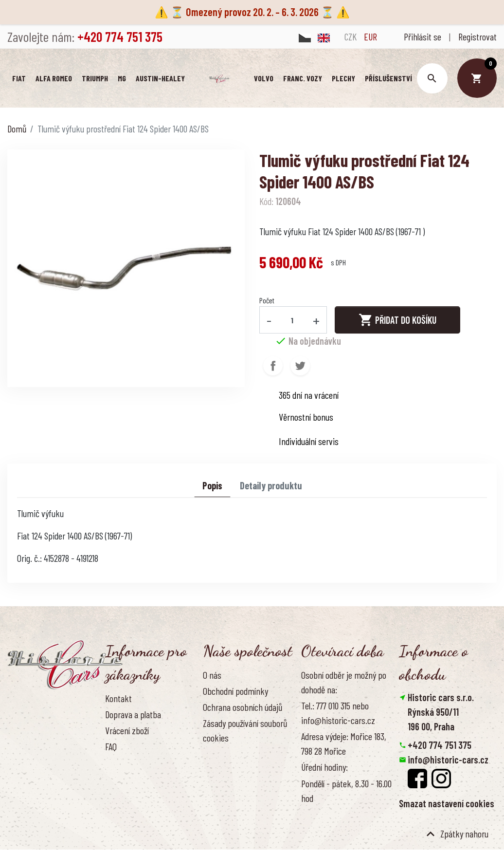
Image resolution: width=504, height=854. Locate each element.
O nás (212, 676)
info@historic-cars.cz (448, 761)
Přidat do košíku (397, 321)
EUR (370, 37)
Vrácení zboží (127, 731)
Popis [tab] (212, 486)
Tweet (300, 367)
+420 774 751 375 (440, 746)
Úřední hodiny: (324, 768)
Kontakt (118, 699)
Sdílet (273, 367)
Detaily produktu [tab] (271, 486)
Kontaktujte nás (132, 763)
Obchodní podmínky (235, 692)
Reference (122, 780)
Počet (267, 301)
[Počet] (292, 321)
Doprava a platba (133, 715)
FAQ (111, 747)
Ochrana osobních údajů (243, 708)
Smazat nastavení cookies (447, 804)
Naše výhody (224, 755)
